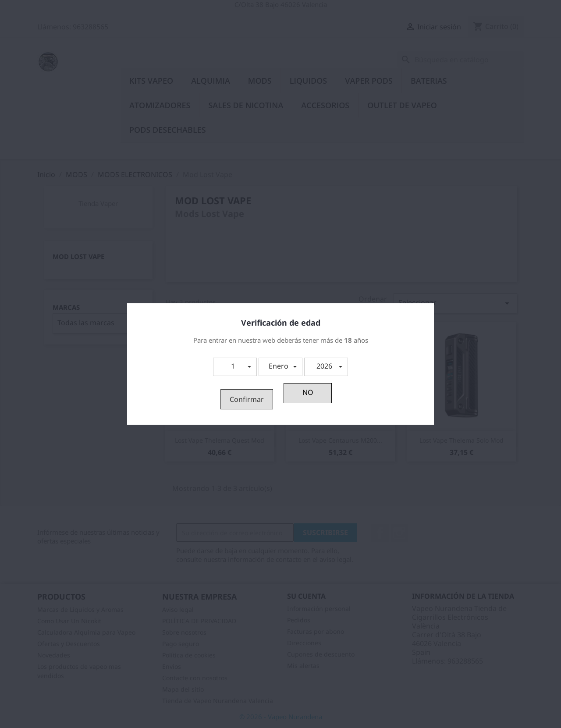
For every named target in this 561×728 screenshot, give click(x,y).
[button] (235, 367)
